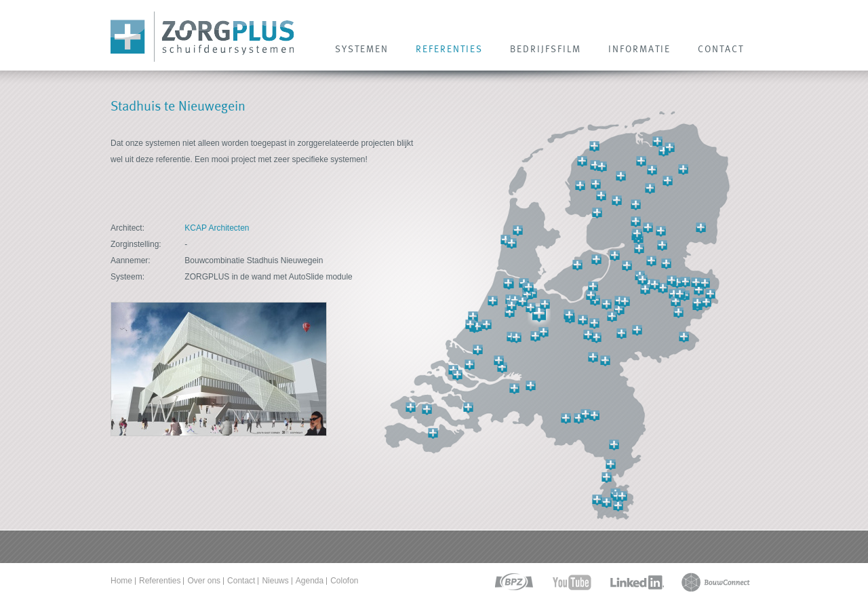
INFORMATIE (639, 49)
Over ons (204, 581)
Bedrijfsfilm (546, 49)
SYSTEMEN (362, 49)
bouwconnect (716, 582)
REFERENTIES (449, 49)
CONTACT (721, 49)
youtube (572, 582)
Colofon (344, 581)
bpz (513, 582)
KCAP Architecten (217, 228)
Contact (241, 581)
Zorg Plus (202, 37)
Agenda (310, 581)
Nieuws (275, 581)
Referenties (160, 581)
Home (121, 581)
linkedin (637, 582)
